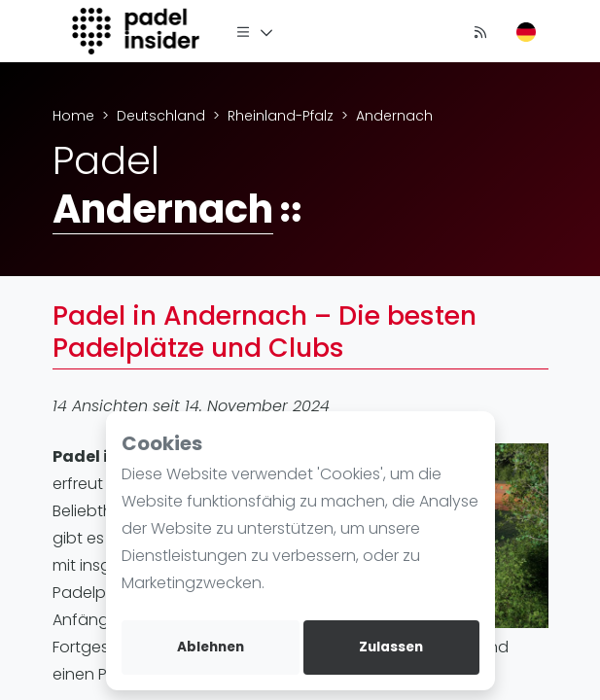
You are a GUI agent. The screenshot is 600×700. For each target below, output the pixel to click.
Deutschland (161, 116)
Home (73, 116)
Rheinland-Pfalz (281, 116)
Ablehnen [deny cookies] (211, 647)
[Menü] (255, 31)
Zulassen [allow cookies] (391, 647)
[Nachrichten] (480, 31)
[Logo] (139, 31)
